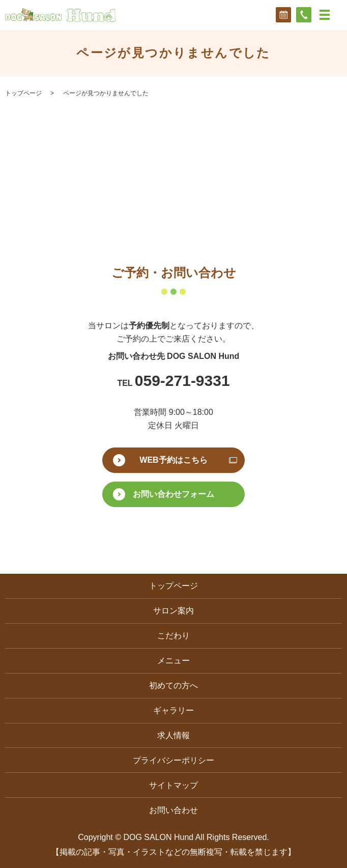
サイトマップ (173, 785)
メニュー (173, 661)
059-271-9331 (182, 381)
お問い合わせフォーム (173, 494)
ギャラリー (173, 710)
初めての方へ (173, 685)
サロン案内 (173, 611)
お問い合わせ (173, 810)
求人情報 (173, 735)
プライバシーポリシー (173, 760)
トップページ (23, 93)
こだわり (173, 636)
